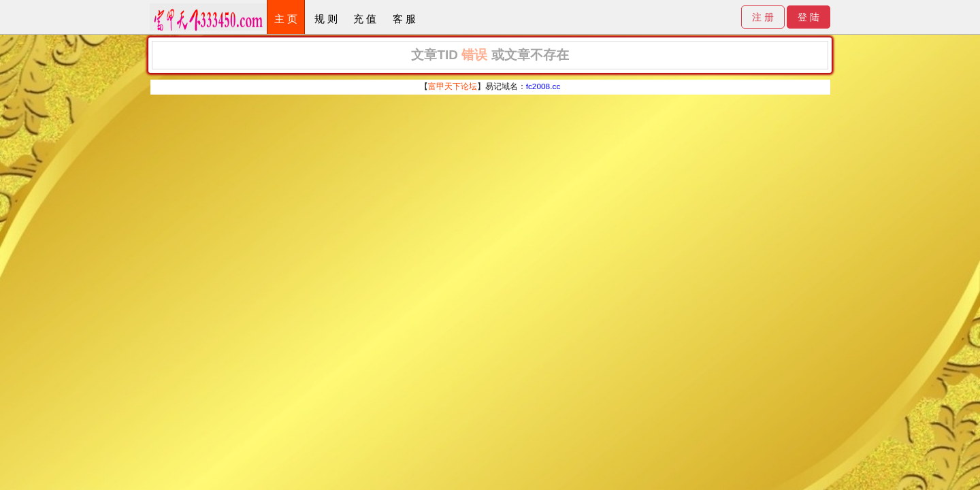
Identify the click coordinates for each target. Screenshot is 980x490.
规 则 (326, 19)
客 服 (404, 19)
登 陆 (808, 17)
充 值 (365, 19)
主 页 (286, 19)
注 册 (763, 17)
